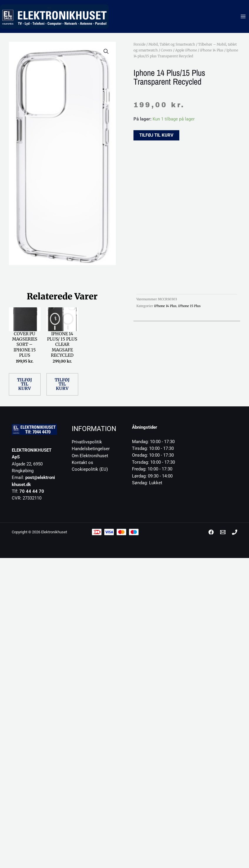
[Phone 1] (235, 532)
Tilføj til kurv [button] (25, 384)
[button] (106, 51)
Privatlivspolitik (87, 442)
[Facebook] (211, 532)
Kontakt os (82, 463)
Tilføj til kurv (156, 135)
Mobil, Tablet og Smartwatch (172, 44)
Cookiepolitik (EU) (90, 469)
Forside (139, 44)
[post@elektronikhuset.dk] (223, 532)
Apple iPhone (186, 50)
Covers (167, 50)
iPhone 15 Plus (189, 306)
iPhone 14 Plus (212, 50)
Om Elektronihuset (90, 456)
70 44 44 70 (32, 491)
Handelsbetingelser (91, 449)
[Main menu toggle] (243, 16)
